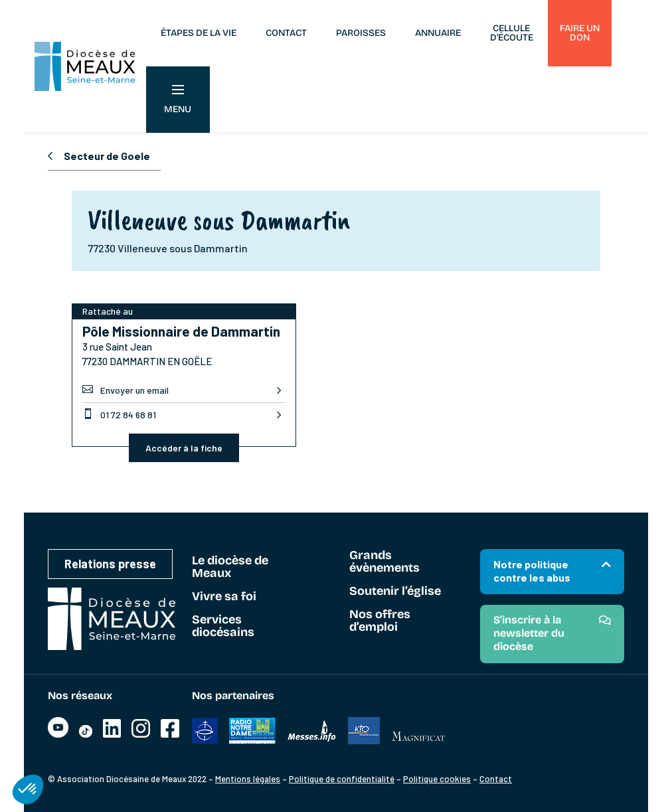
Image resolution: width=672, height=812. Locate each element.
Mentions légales (248, 779)
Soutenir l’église (395, 592)
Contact (286, 33)
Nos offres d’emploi (380, 621)
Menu (178, 100)
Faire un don (580, 33)
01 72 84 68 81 (119, 414)
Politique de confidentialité (342, 779)
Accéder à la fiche (184, 448)
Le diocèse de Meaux (230, 567)
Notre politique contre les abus (532, 571)
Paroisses (361, 33)
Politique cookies (437, 779)
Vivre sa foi (224, 597)
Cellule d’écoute (512, 33)
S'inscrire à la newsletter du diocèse (529, 633)
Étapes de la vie (199, 33)
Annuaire (438, 33)
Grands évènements (384, 562)
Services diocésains (223, 626)
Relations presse (110, 564)
